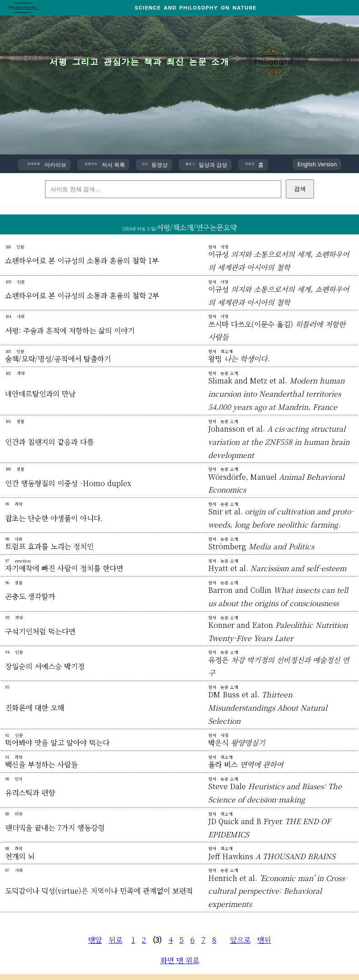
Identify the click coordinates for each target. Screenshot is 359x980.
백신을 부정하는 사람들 (41, 764)
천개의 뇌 (20, 856)
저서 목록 (105, 165)
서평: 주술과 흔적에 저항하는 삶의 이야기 (70, 331)
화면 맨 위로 (180, 960)
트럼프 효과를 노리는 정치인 (49, 546)
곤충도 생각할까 (30, 596)
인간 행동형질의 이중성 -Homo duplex (68, 483)
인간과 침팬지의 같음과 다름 (49, 442)
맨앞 (95, 940)
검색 (300, 189)
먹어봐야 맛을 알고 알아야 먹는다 (57, 743)
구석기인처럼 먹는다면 (40, 631)
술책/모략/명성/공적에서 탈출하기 (58, 359)
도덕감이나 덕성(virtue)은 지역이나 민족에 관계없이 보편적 (99, 891)
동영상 (155, 165)
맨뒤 (264, 940)
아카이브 (47, 165)
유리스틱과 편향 (30, 793)
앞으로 (240, 940)
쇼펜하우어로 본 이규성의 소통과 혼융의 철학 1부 (82, 261)
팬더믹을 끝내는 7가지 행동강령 (55, 828)
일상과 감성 (207, 165)
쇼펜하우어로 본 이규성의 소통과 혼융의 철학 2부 (82, 296)
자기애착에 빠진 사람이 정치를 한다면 (64, 568)
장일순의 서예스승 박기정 (45, 666)
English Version (317, 164)
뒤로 (115, 940)
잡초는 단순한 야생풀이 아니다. (54, 518)
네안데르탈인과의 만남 (40, 394)
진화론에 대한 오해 (35, 708)
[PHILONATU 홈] (23, 8)
